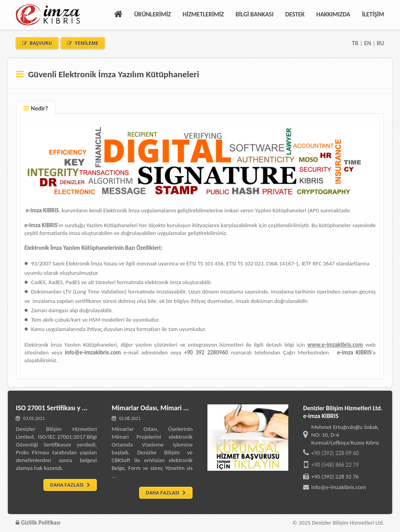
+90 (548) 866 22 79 (335, 465)
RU (380, 43)
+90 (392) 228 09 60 (335, 453)
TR (356, 43)
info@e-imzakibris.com (339, 487)
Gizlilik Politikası (38, 523)
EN (368, 43)
